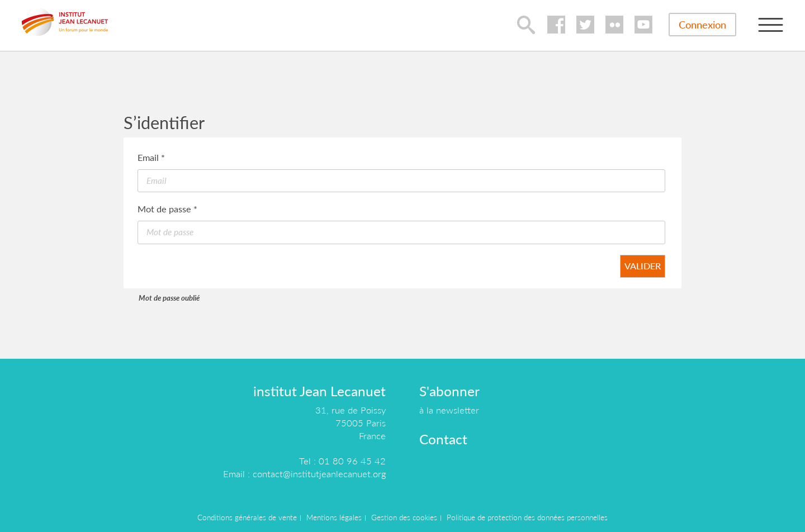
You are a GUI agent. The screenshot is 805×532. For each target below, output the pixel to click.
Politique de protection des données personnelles (527, 517)
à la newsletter (449, 410)
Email (151, 157)
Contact (443, 439)
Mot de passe (167, 209)
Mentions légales (334, 517)
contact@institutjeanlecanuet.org (319, 474)
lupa (526, 25)
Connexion (702, 25)
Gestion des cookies (404, 517)
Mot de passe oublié (169, 298)
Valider (643, 266)
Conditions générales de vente (247, 517)
